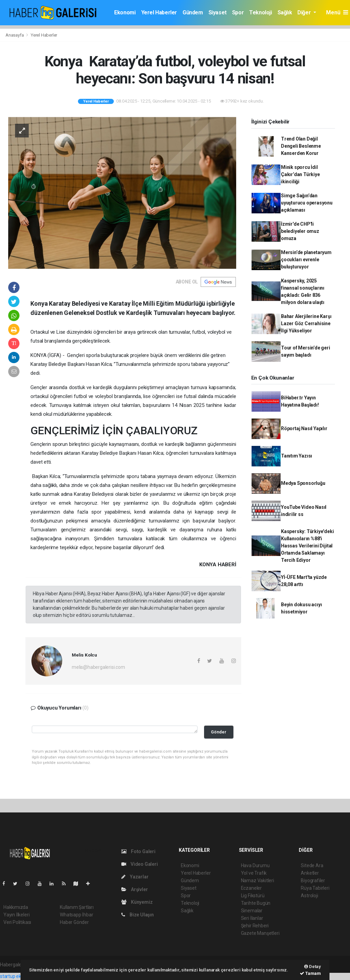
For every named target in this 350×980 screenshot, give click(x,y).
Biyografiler (313, 880)
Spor (238, 12)
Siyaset (218, 12)
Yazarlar (135, 877)
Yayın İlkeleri (16, 915)
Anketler (310, 873)
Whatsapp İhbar (76, 915)
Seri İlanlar (252, 918)
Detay (313, 966)
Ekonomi (125, 12)
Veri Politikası (17, 922)
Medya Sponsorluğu (303, 483)
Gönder (219, 732)
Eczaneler (251, 888)
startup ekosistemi (20, 976)
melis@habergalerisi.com (98, 667)
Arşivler (134, 889)
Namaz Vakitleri (258, 880)
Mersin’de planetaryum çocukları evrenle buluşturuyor (306, 260)
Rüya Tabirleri (315, 888)
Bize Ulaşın (138, 915)
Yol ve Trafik (254, 873)
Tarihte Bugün (256, 903)
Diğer (305, 12)
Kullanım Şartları (77, 907)
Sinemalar (252, 911)
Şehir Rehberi (255, 926)
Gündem (193, 12)
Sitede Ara (312, 865)
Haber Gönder (74, 922)
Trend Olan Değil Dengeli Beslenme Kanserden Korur (301, 146)
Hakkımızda (16, 907)
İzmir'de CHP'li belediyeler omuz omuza (300, 231)
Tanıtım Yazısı (297, 456)
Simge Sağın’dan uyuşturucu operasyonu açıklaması (307, 203)
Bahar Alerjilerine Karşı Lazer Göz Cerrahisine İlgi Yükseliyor (306, 323)
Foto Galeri (138, 851)
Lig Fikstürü (253, 896)
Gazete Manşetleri (260, 933)
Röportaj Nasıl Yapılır (304, 428)
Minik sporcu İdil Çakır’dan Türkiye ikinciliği (300, 174)
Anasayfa (15, 35)
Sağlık (285, 12)
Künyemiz (137, 902)
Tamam (310, 973)
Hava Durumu (255, 865)
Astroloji (309, 896)
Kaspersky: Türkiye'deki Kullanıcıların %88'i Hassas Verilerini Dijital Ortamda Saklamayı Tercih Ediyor (307, 546)
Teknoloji (260, 12)
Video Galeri (139, 864)
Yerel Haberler (159, 12)
